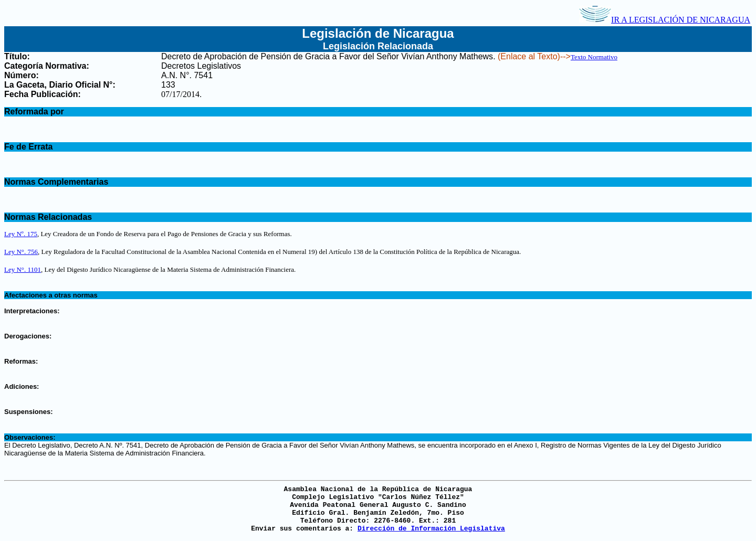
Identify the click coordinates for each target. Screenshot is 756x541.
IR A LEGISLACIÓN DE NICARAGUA (665, 20)
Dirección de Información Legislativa (431, 529)
